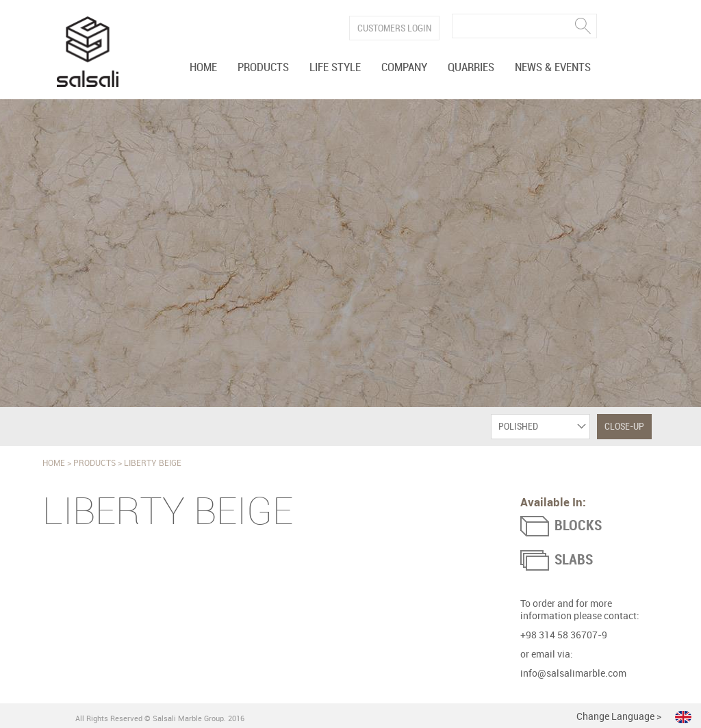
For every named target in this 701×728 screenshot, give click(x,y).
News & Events (553, 68)
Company (404, 68)
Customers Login (395, 28)
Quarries (471, 68)
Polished (518, 427)
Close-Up (624, 427)
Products (263, 68)
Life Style (335, 68)
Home (203, 68)
